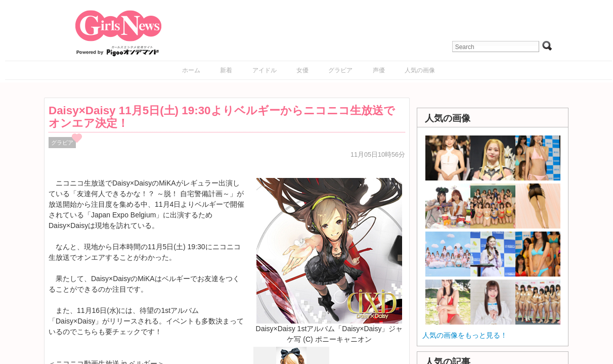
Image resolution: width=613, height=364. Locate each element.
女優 (302, 70)
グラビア (340, 70)
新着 (226, 70)
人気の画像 (420, 70)
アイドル (265, 70)
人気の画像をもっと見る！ (465, 335)
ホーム (191, 70)
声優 (379, 70)
